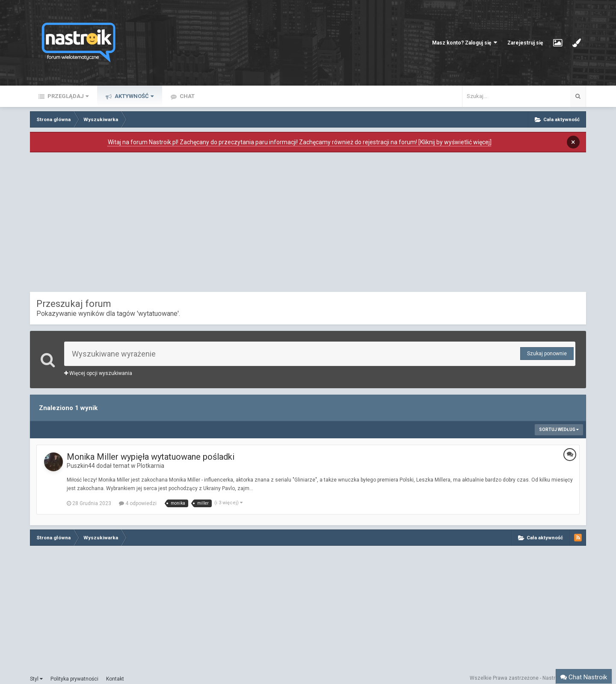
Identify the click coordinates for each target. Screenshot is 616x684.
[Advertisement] (308, 224)
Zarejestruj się (525, 43)
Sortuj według (559, 430)
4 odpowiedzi (138, 503)
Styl (36, 679)
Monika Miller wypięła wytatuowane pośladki (151, 457)
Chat (187, 96)
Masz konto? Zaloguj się (465, 43)
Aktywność (133, 96)
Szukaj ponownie (547, 354)
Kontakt (115, 679)
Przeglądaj (67, 96)
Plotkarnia (151, 466)
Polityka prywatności (74, 679)
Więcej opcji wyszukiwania (98, 373)
